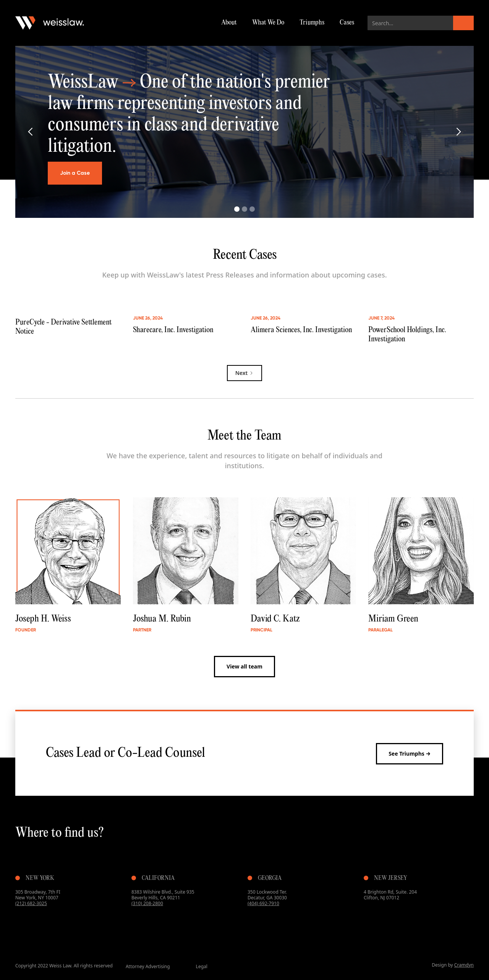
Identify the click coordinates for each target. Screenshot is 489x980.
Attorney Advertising (148, 966)
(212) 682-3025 (31, 903)
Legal (202, 966)
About (229, 23)
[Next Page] (245, 373)
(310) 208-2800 (147, 903)
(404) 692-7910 (263, 903)
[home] (50, 23)
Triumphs (312, 23)
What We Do (268, 23)
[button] (31, 132)
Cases (347, 23)
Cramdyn (464, 965)
